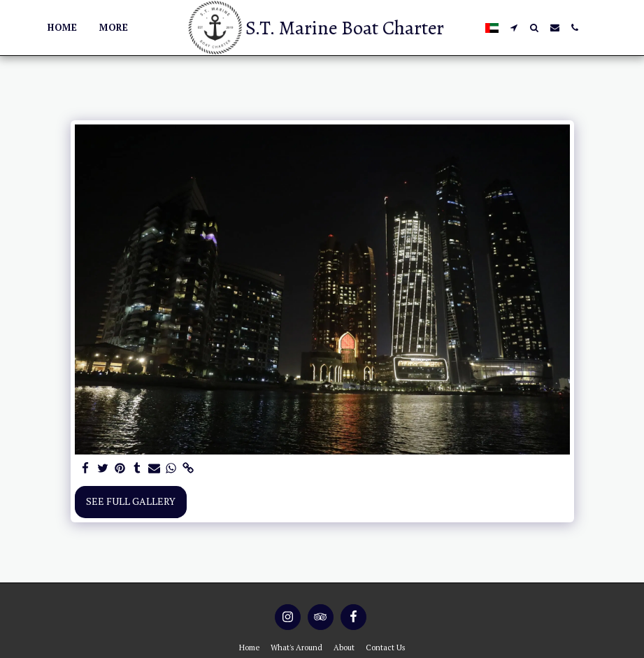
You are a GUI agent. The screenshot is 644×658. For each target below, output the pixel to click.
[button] (514, 28)
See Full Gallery (131, 501)
